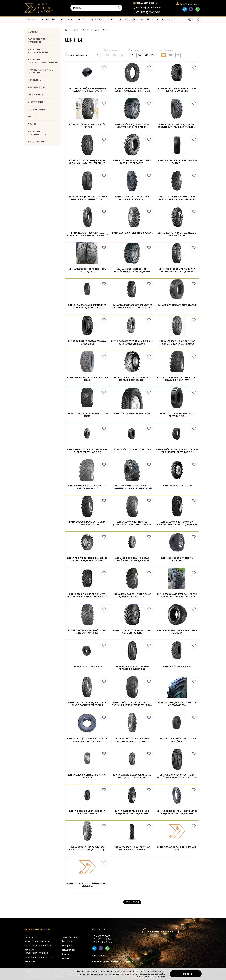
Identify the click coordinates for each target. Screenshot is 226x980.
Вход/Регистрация (190, 4)
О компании (48, 19)
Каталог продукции (37, 929)
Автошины (35, 80)
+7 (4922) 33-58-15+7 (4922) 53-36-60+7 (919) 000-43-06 (102, 939)
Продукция (67, 19)
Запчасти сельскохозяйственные (36, 951)
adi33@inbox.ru (100, 956)
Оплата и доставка (131, 19)
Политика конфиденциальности (150, 977)
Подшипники (69, 950)
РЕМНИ (32, 124)
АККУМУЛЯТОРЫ (37, 87)
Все (154, 55)
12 (132, 55)
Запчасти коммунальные (38, 133)
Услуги (82, 19)
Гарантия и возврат (103, 19)
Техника (33, 32)
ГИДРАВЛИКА (35, 95)
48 (146, 55)
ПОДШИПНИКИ (36, 109)
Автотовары (36, 142)
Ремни (66, 959)
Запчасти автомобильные (38, 51)
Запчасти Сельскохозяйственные (43, 61)
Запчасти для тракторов (37, 41)
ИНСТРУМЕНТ (36, 102)
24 (139, 55)
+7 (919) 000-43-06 (148, 8)
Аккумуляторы (70, 937)
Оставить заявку (161, 932)
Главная (31, 19)
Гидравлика (68, 941)
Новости (153, 19)
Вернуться (132, 902)
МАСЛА (32, 117)
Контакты (168, 19)
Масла (65, 954)
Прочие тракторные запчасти (40, 71)
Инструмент (68, 946)
